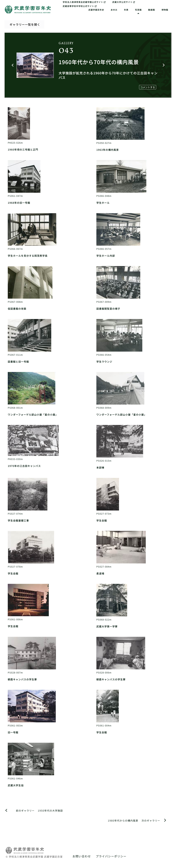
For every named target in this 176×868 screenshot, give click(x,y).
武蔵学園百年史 (96, 10)
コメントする (148, 87)
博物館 (165, 10)
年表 (126, 10)
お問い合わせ (82, 856)
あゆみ (114, 10)
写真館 (138, 10)
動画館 (152, 10)
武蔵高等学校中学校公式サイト (80, 6)
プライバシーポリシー (111, 856)
